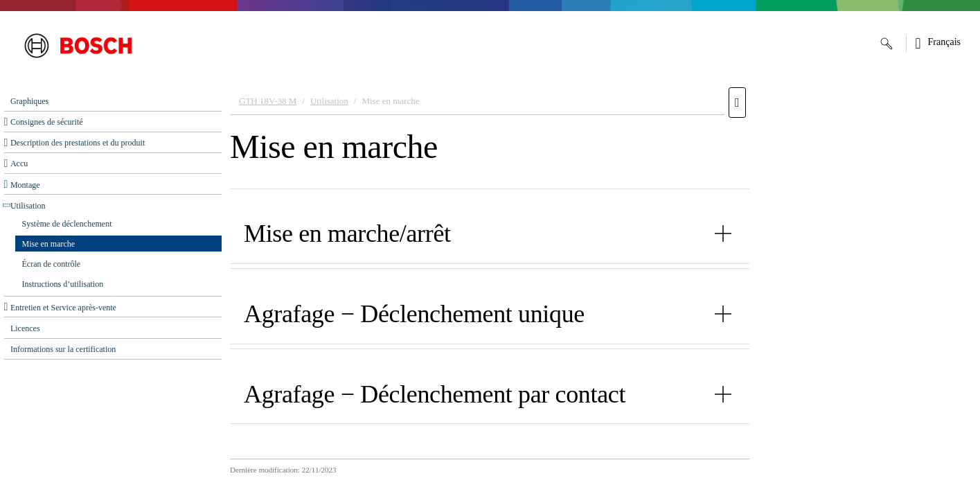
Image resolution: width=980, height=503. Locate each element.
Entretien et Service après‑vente (63, 308)
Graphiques (29, 101)
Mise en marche (49, 244)
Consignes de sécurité (47, 122)
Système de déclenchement (67, 224)
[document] (601, 292)
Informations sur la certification (63, 349)
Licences (25, 328)
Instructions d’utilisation (63, 284)
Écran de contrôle (52, 264)
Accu (19, 164)
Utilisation (28, 206)
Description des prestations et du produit (78, 143)
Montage (25, 185)
